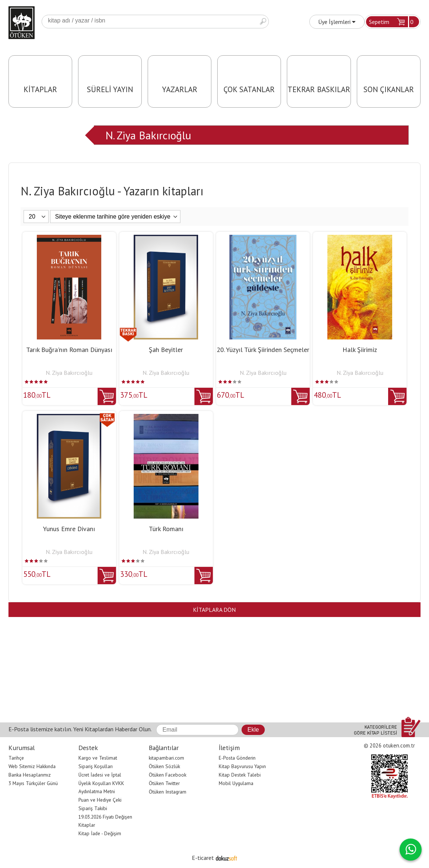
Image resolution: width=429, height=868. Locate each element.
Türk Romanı (166, 529)
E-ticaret (203, 858)
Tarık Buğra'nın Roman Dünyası (69, 350)
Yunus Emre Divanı (69, 529)
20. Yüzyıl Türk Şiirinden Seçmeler (263, 350)
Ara (263, 22)
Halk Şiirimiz (360, 350)
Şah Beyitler (166, 350)
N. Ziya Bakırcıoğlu (148, 135)
